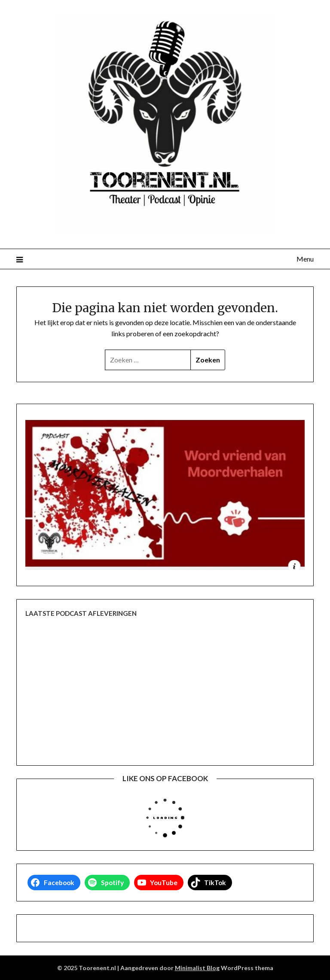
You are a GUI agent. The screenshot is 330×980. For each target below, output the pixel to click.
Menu (305, 259)
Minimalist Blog (197, 968)
